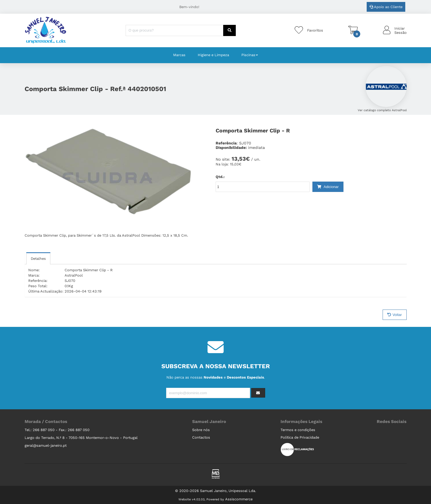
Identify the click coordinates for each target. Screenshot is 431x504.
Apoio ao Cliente (386, 7)
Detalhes (38, 259)
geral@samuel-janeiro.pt (46, 445)
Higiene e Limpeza (213, 55)
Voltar (395, 315)
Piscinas (248, 55)
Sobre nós (201, 430)
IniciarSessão (401, 30)
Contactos (201, 437)
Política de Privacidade (300, 437)
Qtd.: (220, 177)
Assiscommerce (239, 499)
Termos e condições (298, 430)
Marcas (179, 55)
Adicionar (328, 187)
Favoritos (315, 30)
